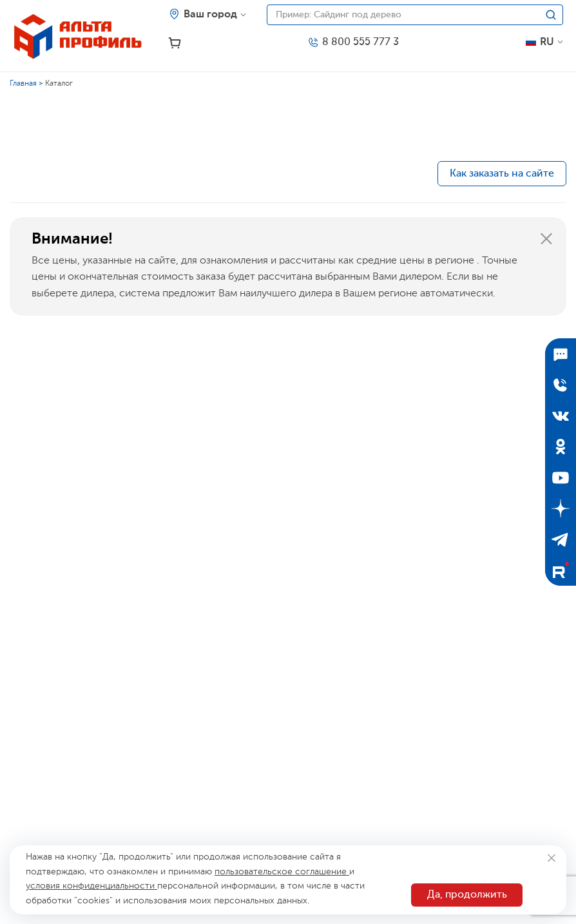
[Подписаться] (561, 354)
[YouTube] (561, 477)
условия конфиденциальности (91, 886)
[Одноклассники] (561, 447)
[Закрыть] (546, 239)
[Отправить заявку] (561, 385)
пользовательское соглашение (282, 872)
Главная (23, 84)
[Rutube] (561, 570)
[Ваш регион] (208, 15)
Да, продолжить (467, 895)
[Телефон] (353, 43)
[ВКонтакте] (561, 416)
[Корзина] (175, 43)
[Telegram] (561, 539)
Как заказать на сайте (502, 174)
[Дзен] (561, 508)
